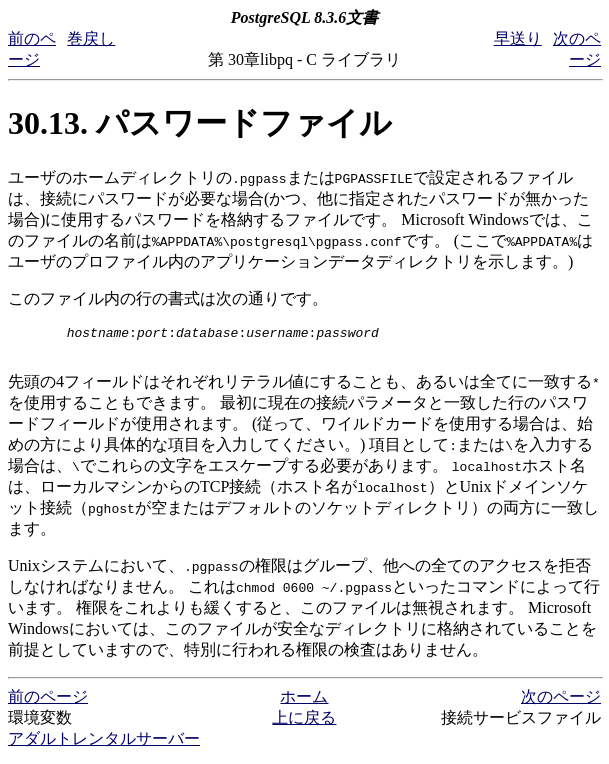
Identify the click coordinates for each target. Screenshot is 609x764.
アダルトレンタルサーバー (104, 744)
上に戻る (304, 723)
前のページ (48, 702)
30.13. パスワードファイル (200, 123)
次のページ (561, 702)
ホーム (304, 702)
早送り (518, 38)
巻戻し (91, 38)
